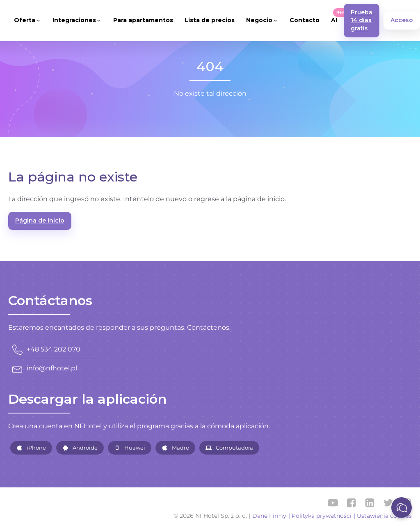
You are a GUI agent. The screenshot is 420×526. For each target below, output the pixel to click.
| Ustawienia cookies (383, 516)
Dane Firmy (269, 516)
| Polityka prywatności (320, 516)
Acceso (402, 20)
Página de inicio (40, 221)
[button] (27, 21)
